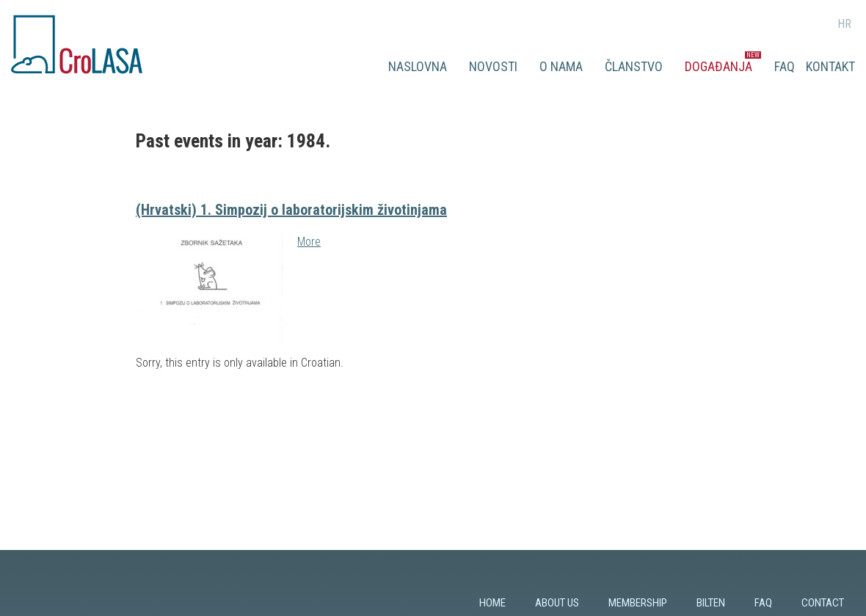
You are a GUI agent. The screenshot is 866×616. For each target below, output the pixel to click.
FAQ (785, 66)
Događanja (718, 66)
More (309, 242)
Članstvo (634, 66)
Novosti (493, 66)
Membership (638, 603)
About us (557, 603)
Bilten (711, 603)
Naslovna (418, 66)
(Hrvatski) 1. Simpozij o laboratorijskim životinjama (291, 210)
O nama (561, 66)
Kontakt (830, 66)
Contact (823, 603)
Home (492, 603)
